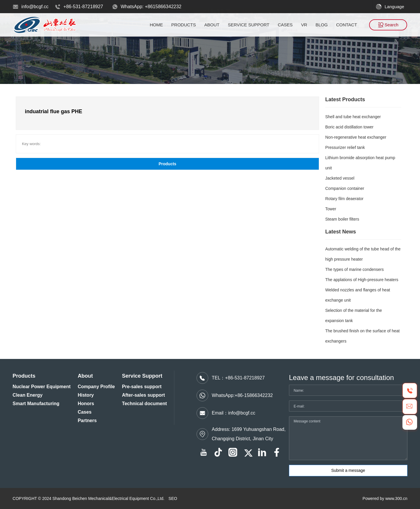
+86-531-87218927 (83, 7)
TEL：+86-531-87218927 (238, 378)
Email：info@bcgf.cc (234, 413)
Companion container (345, 188)
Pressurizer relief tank (345, 147)
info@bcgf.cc (35, 7)
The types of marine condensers (354, 269)
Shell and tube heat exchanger (353, 117)
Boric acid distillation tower (349, 127)
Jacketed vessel (340, 178)
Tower (331, 209)
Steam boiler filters (342, 219)
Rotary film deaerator (344, 199)
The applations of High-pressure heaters (362, 280)
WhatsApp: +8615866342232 (151, 7)
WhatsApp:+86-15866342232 (242, 395)
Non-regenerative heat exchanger (356, 137)
